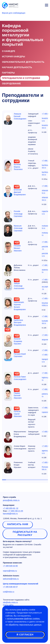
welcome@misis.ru (11, 579)
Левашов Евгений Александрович (20, 116)
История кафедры (14, 57)
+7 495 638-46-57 (10, 587)
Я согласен (25, 635)
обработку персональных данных (25, 625)
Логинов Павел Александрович (20, 378)
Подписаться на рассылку (25, 533)
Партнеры (8, 73)
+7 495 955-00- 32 (11, 508)
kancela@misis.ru (10, 514)
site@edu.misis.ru (10, 602)
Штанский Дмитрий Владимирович (20, 192)
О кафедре (9, 51)
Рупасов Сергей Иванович (18, 414)
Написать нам (18, 524)
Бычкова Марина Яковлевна (18, 167)
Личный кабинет (40, 5)
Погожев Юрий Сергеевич (20, 355)
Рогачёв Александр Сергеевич (18, 214)
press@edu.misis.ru (11, 500)
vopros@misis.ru (10, 571)
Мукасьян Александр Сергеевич (18, 228)
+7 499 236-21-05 (16, 511)
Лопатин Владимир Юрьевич (18, 341)
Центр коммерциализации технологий (21, 584)
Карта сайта (8, 605)
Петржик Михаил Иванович (18, 248)
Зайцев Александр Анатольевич (19, 286)
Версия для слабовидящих (14, 13)
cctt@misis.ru (9, 592)
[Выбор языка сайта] (34, 4)
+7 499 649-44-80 (10, 566)
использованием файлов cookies (23, 619)
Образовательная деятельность (23, 62)
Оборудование (11, 84)
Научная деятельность (17, 67)
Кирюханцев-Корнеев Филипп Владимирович (20, 306)
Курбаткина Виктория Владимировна (20, 322)
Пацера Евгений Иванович (18, 395)
